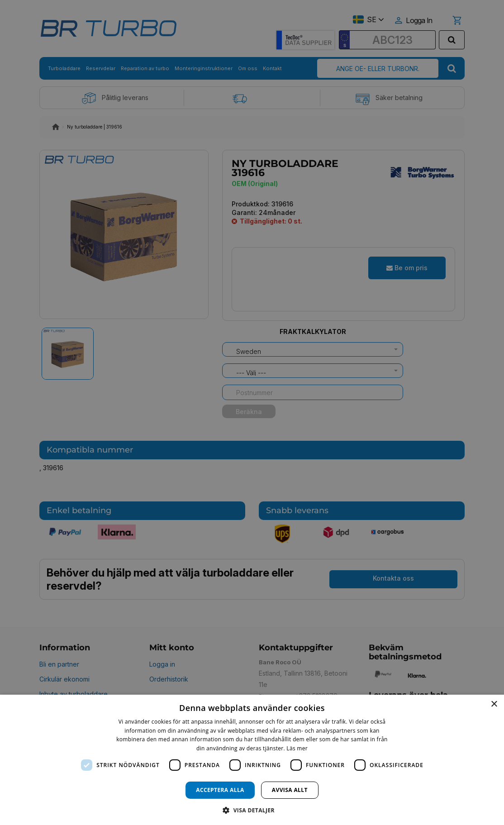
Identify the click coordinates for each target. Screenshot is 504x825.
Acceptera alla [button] (220, 790)
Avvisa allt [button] (290, 790)
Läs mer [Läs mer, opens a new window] (297, 748)
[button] (252, 810)
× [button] (494, 704)
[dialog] (252, 760)
